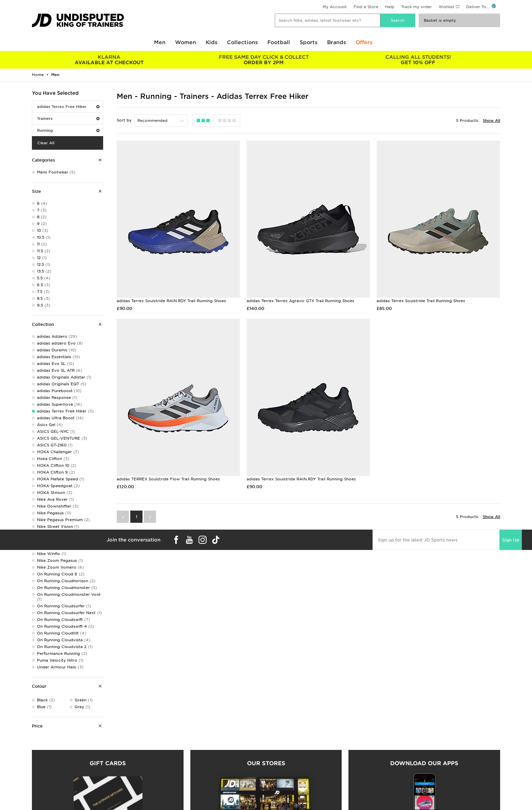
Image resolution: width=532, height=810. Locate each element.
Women (186, 42)
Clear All (46, 143)
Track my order (416, 7)
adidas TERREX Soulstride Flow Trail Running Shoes (168, 479)
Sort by (124, 120)
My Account (335, 7)
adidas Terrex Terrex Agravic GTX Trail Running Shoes (300, 301)
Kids (212, 42)
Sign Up (511, 540)
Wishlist (446, 7)
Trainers (68, 118)
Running (68, 130)
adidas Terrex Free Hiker (68, 107)
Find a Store (366, 7)
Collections (242, 42)
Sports (309, 42)
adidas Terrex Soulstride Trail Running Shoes (421, 301)
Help (390, 7)
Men (160, 42)
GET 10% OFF (418, 60)
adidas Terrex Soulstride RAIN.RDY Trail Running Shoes (171, 301)
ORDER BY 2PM (263, 60)
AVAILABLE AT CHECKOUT (109, 60)
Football (279, 42)
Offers (364, 42)
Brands (337, 42)
